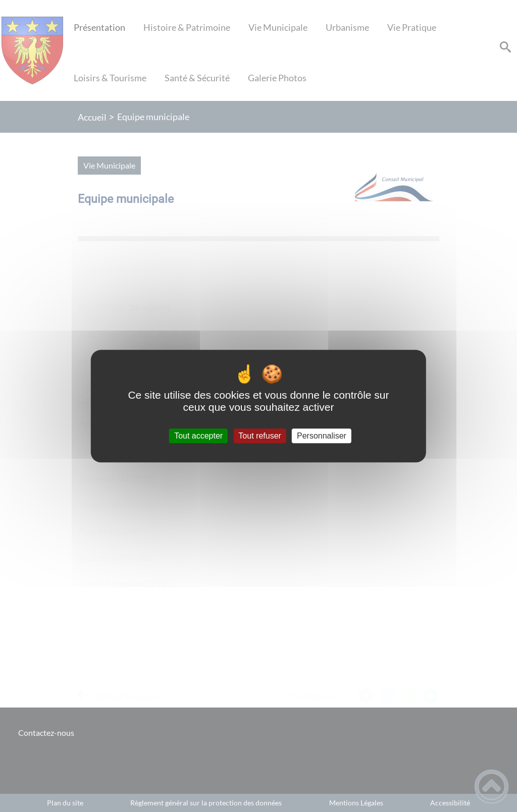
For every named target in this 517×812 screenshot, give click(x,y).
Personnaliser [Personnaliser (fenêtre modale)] (322, 436)
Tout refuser (260, 436)
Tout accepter (198, 436)
